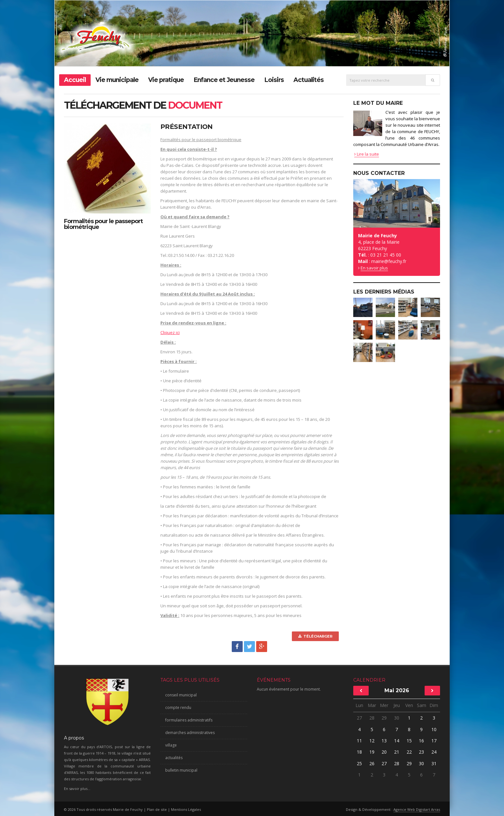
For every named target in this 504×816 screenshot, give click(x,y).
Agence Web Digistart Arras (417, 809)
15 (409, 741)
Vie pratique (166, 80)
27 (359, 718)
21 (397, 752)
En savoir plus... (77, 789)
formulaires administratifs (189, 720)
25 (359, 763)
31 (434, 763)
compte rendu (178, 707)
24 (434, 752)
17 (434, 741)
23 (421, 752)
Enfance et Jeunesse (224, 80)
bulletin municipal (181, 770)
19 (372, 752)
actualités (174, 758)
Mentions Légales (186, 809)
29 (384, 718)
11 (359, 741)
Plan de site (157, 809)
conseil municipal (181, 695)
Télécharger (315, 636)
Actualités (309, 80)
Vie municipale (117, 80)
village (171, 745)
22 (409, 752)
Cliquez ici (170, 332)
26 (372, 763)
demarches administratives (190, 733)
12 (372, 741)
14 (397, 741)
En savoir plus (374, 268)
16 (421, 741)
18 (359, 752)
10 (434, 729)
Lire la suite (367, 154)
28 (372, 718)
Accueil (75, 80)
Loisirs (274, 80)
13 (384, 741)
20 (384, 752)
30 (397, 718)
